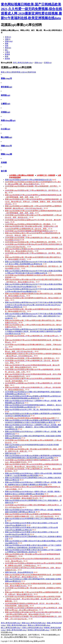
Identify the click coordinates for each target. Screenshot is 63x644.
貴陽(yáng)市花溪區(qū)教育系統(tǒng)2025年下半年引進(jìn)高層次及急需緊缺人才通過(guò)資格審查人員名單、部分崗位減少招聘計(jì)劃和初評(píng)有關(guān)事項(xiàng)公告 (34, 331)
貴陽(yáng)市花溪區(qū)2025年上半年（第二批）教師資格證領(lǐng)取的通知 (33, 410)
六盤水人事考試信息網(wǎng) (32, 628)
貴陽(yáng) (38, 63)
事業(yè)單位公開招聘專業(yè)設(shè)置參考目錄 (18, 72)
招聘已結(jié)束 (10, 453)
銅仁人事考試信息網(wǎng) (11, 628)
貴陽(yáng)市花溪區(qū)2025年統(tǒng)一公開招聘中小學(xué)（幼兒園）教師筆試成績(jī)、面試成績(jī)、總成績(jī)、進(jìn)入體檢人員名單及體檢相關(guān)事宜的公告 (33, 427)
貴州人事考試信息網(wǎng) (23, 63)
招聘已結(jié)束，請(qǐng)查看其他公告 (19, 572)
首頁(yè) (8, 37)
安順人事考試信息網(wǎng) (17, 625)
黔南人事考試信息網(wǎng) (17, 630)
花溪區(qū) (48, 63)
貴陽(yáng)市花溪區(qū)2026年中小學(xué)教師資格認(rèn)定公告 (28, 180)
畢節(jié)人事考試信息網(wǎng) (39, 625)
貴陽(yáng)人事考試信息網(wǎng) (34, 623)
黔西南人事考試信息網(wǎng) (38, 630)
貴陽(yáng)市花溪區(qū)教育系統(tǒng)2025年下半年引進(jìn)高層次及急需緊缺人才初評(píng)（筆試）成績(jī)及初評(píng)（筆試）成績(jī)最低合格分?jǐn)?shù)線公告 (34, 316)
